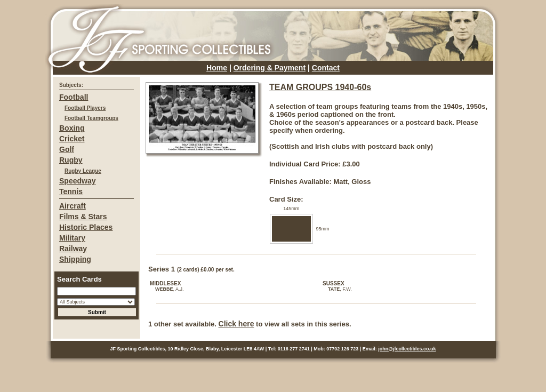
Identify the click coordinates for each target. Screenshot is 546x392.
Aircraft (73, 206)
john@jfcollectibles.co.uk (407, 349)
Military (72, 238)
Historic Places (86, 227)
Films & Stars (83, 217)
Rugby (71, 160)
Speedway (77, 181)
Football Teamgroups (91, 118)
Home (217, 68)
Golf (67, 149)
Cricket (72, 139)
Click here (236, 324)
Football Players (85, 108)
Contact (326, 68)
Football (74, 97)
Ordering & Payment (270, 68)
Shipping (75, 259)
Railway (73, 249)
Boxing (72, 128)
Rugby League (83, 171)
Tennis (71, 191)
